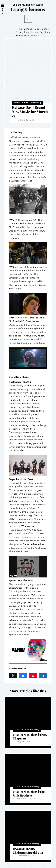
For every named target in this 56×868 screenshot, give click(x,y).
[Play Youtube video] (28, 253)
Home (19, 29)
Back (28, 19)
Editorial (28, 29)
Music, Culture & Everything (27, 103)
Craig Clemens (28, 9)
